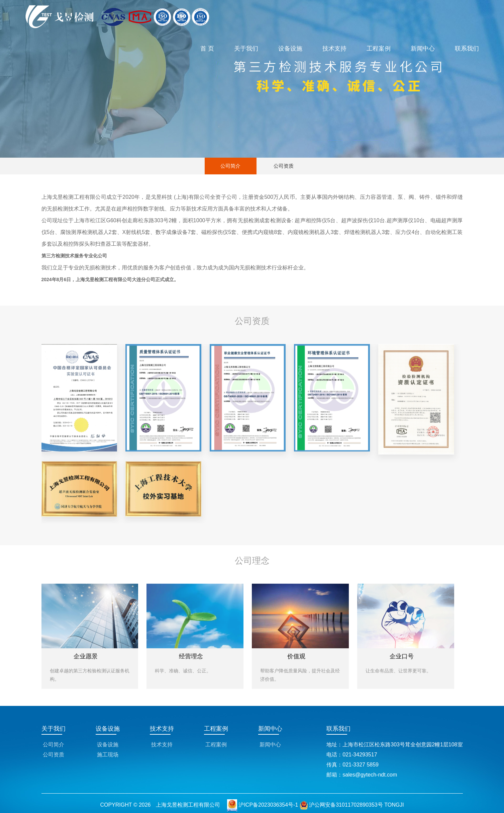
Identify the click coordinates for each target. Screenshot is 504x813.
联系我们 (467, 49)
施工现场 (108, 755)
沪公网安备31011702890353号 (341, 805)
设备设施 (290, 49)
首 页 (207, 49)
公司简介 (230, 166)
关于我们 (246, 49)
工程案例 (379, 49)
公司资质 (284, 166)
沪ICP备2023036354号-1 (268, 805)
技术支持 (334, 49)
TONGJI (394, 805)
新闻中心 (423, 49)
